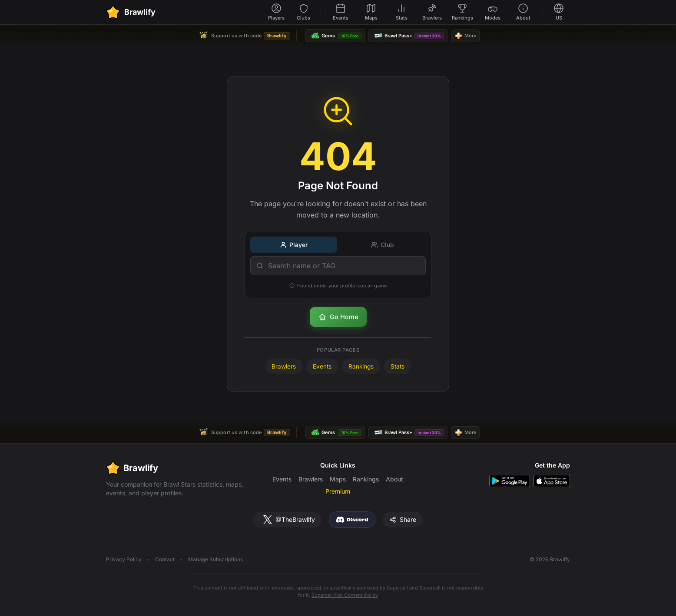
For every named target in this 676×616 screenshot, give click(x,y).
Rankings (361, 366)
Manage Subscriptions (215, 559)
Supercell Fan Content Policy (345, 595)
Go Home (338, 317)
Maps (338, 479)
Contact (165, 559)
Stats (398, 366)
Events (322, 366)
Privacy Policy (124, 559)
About (394, 479)
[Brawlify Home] (131, 12)
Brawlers (284, 366)
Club (383, 245)
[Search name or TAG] (338, 266)
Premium (338, 491)
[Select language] (559, 12)
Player (294, 245)
